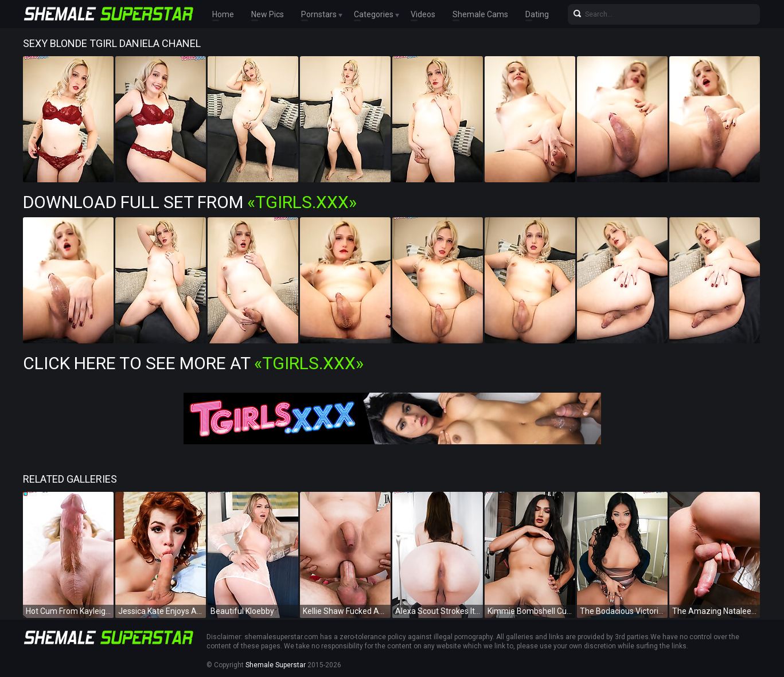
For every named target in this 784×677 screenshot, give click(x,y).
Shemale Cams (480, 14)
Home (223, 14)
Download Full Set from (190, 202)
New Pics (268, 14)
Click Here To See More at (193, 363)
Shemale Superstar (276, 665)
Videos (423, 14)
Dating (537, 14)
